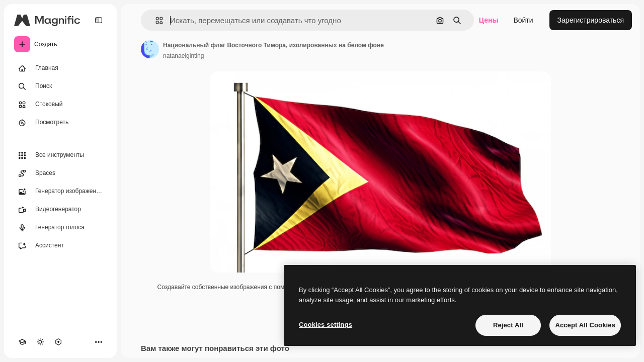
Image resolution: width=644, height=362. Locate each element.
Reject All (508, 325)
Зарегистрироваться (591, 20)
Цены (489, 20)
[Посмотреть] (60, 123)
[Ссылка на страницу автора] (150, 49)
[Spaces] (60, 173)
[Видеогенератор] (60, 210)
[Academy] (22, 342)
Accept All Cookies (585, 325)
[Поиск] (60, 86)
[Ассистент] (60, 246)
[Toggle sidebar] (99, 20)
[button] (155, 20)
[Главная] (60, 68)
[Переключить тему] (40, 342)
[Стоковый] (60, 105)
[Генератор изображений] (60, 192)
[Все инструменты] (60, 155)
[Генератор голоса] (60, 228)
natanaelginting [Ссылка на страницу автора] (183, 56)
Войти (523, 20)
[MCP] (58, 342)
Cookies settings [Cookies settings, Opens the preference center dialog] (326, 325)
